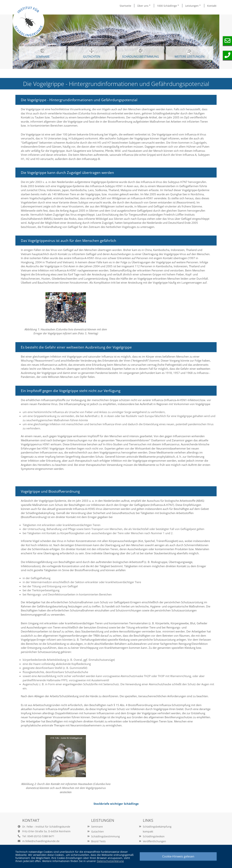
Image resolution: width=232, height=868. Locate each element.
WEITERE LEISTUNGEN (189, 54)
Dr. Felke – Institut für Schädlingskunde (46, 827)
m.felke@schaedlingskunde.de (41, 841)
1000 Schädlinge (168, 6)
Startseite (125, 6)
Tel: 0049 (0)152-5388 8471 (38, 836)
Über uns (144, 6)
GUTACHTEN (92, 53)
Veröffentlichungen (154, 841)
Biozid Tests (98, 841)
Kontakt (212, 6)
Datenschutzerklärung (110, 861)
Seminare (97, 827)
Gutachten (98, 831)
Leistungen (193, 6)
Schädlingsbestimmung (141, 53)
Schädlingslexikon (154, 836)
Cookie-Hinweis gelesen (178, 856)
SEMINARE (43, 53)
